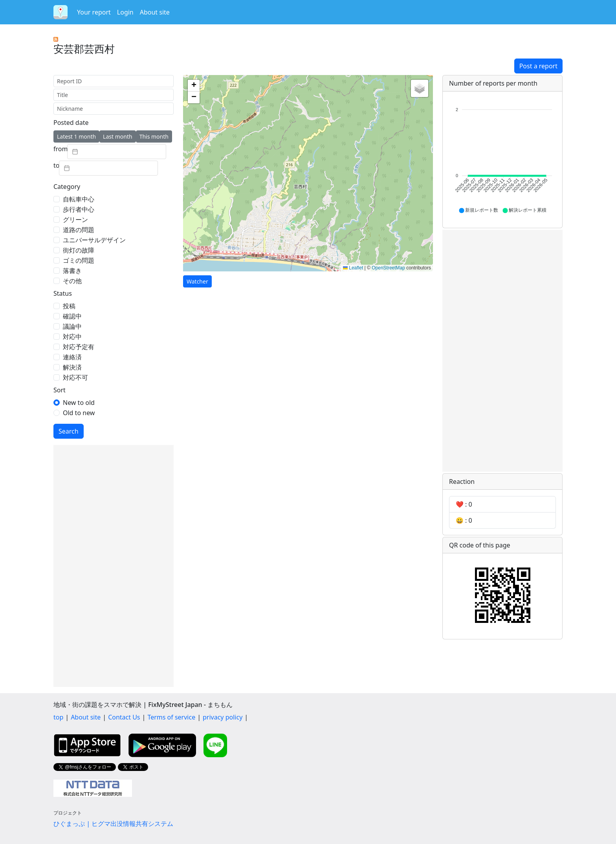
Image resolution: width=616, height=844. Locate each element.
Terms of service (171, 717)
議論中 (72, 326)
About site (155, 12)
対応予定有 (79, 347)
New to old (79, 403)
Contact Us (124, 717)
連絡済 (72, 357)
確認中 (72, 316)
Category (67, 187)
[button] (194, 86)
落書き (72, 271)
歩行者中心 (79, 209)
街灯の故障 (79, 250)
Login (125, 12)
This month (154, 136)
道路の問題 (79, 230)
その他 (72, 281)
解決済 (72, 367)
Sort (60, 390)
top (58, 717)
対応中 (72, 337)
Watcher (197, 281)
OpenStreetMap (388, 268)
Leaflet (353, 268)
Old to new (79, 413)
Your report (94, 12)
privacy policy (223, 717)
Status (63, 293)
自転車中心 (79, 199)
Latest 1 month (76, 136)
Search (69, 431)
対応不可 (75, 377)
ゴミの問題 (79, 260)
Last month (118, 136)
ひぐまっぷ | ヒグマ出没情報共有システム (113, 824)
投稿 (69, 306)
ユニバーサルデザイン (94, 240)
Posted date (71, 123)
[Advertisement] (114, 566)
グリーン (75, 220)
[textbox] (117, 152)
